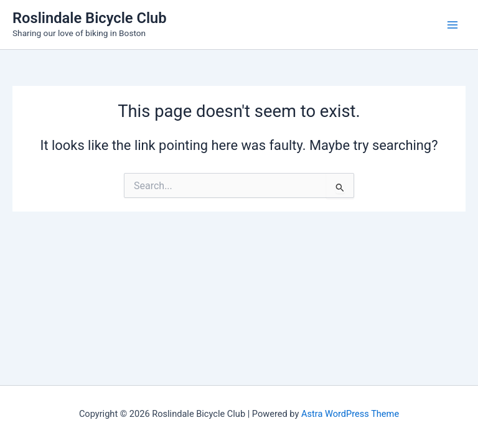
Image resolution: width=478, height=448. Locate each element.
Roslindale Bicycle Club (90, 18)
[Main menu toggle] (452, 25)
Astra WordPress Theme (350, 414)
